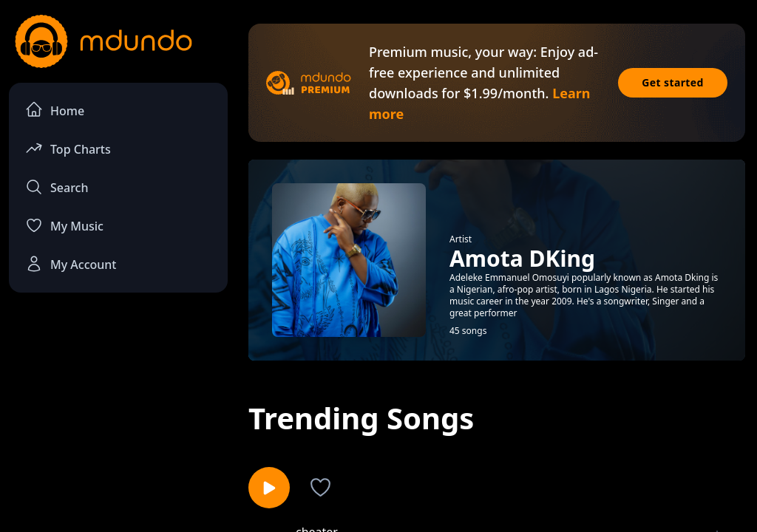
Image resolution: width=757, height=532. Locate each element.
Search (57, 187)
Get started (673, 82)
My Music (64, 225)
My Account (71, 264)
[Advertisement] (118, 415)
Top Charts (68, 148)
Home (55, 110)
